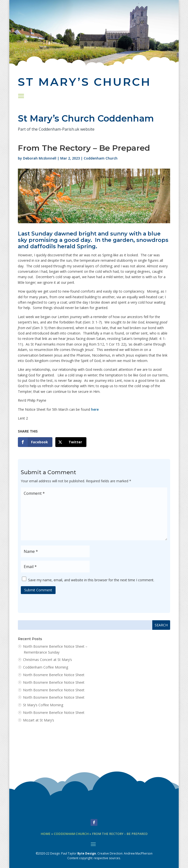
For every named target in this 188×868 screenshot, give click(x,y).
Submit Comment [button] (38, 590)
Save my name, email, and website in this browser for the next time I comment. (91, 580)
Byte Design (87, 853)
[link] (35, 442)
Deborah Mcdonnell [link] (40, 158)
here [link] (95, 409)
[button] (21, 96)
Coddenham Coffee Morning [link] (46, 667)
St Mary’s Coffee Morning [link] (43, 705)
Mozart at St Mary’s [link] (39, 720)
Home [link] (46, 834)
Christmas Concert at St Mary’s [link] (47, 660)
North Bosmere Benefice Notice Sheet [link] (54, 675)
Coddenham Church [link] (101, 158)
